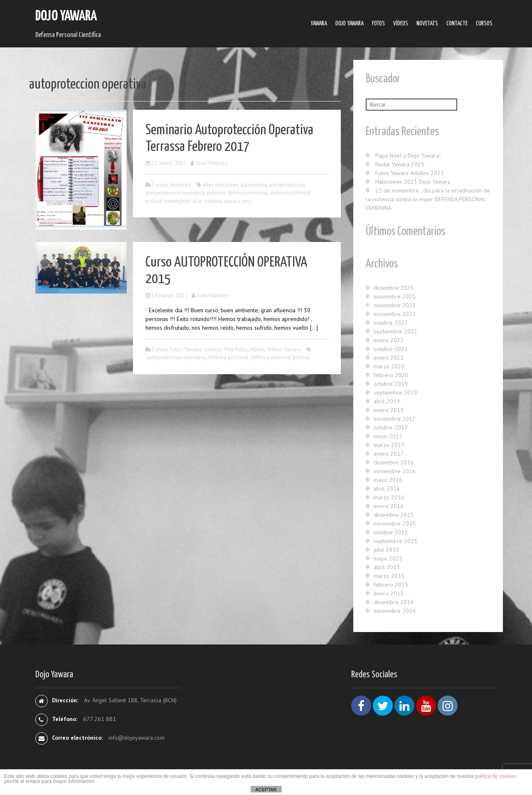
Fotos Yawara (186, 349)
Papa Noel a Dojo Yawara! (408, 156)
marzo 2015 (389, 576)
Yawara (319, 23)
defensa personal (248, 193)
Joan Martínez (211, 163)
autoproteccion (287, 185)
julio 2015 (386, 550)
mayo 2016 (388, 480)
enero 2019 (389, 410)
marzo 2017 (389, 445)
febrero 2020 (391, 375)
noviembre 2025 (395, 296)
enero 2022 (389, 340)
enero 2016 (389, 506)
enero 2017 (389, 454)
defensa (216, 193)
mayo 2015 (388, 558)
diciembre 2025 (394, 288)
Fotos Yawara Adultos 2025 (410, 173)
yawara (213, 201)
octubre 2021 (391, 349)
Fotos (378, 23)
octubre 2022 (391, 323)
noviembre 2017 (395, 419)
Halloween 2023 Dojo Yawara (413, 182)
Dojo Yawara (66, 16)
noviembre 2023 (395, 305)
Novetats (427, 23)
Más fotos (236, 349)
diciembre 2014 (394, 602)
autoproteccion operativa (175, 193)
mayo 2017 (388, 436)
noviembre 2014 (395, 611)
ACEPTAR (266, 790)
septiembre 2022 (395, 331)
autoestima (254, 185)
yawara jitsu (238, 201)
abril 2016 (387, 489)
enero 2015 (389, 593)
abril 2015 (387, 567)
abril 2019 (387, 401)
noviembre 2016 (395, 471)
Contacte (457, 23)
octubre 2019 (391, 384)
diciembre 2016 (394, 462)
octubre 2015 (391, 532)
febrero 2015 (391, 585)
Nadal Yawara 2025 (400, 164)
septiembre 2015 (395, 541)
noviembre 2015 (395, 523)
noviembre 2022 (395, 314)
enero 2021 (389, 358)
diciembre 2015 (394, 515)
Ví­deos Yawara (284, 349)
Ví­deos (401, 23)
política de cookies (496, 776)
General (213, 349)
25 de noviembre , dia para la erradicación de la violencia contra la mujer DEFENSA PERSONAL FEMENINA (428, 199)
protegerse (178, 201)
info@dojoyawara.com (137, 738)
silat (197, 201)
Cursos (484, 23)
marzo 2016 (389, 497)
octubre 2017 (391, 427)
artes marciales (220, 185)
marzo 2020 (389, 366)
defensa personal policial (280, 357)
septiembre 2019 (395, 393)
